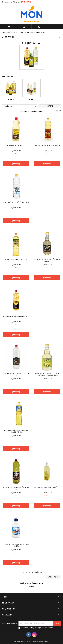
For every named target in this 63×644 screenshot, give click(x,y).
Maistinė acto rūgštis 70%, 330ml (16, 545)
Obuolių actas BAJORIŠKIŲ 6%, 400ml (47, 260)
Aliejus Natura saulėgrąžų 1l (47, 487)
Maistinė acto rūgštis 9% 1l (16, 202)
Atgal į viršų (54, 577)
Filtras (50, 106)
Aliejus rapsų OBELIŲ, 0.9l (16, 259)
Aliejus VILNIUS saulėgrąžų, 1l (16, 316)
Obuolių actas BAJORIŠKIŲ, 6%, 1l (16, 488)
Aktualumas (20, 106)
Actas (31, 99)
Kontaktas (5, 2)
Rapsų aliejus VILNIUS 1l (16, 145)
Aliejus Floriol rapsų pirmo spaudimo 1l (16, 431)
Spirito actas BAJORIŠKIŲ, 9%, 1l (16, 374)
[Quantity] (14, 157)
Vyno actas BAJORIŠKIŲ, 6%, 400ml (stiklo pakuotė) (47, 374)
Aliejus (11, 99)
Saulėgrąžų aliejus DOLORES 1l (47, 146)
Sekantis (40, 572)
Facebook (31, 587)
